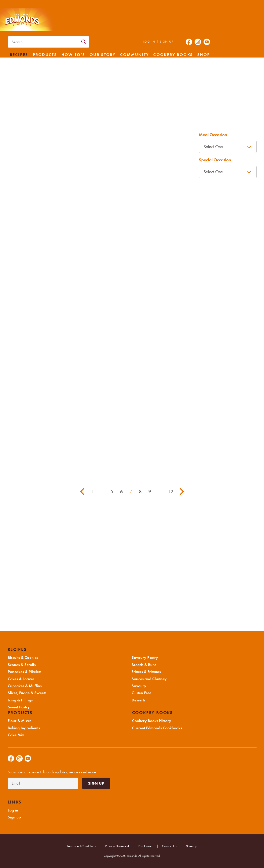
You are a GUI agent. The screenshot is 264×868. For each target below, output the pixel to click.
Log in (149, 42)
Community (135, 55)
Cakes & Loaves (21, 679)
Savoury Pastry (145, 658)
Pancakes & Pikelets (25, 672)
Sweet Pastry (19, 707)
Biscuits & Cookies (23, 658)
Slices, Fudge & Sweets (27, 693)
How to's (73, 55)
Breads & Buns (144, 665)
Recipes (19, 55)
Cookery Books (173, 55)
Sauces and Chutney (149, 679)
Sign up (166, 42)
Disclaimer (145, 846)
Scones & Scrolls (22, 665)
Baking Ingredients (24, 728)
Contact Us (169, 846)
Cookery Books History (152, 721)
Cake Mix (16, 735)
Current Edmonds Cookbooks (157, 728)
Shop (204, 55)
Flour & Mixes (20, 721)
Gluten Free (141, 693)
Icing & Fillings (20, 700)
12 (171, 492)
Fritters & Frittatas (146, 672)
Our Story (103, 55)
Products (45, 55)
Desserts (138, 700)
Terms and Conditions (81, 846)
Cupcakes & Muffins (25, 686)
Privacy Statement (117, 846)
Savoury (139, 686)
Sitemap (192, 846)
